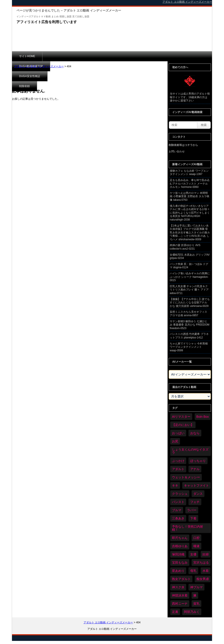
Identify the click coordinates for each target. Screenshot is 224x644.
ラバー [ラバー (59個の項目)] (192, 510)
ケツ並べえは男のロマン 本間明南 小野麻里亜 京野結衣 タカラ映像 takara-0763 (190, 196)
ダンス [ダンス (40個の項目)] (198, 494)
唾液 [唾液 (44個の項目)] (196, 546)
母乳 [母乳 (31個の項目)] (193, 571)
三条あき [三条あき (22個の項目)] (178, 518)
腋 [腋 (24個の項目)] (195, 595)
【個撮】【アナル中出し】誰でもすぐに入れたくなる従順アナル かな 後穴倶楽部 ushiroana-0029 (190, 303)
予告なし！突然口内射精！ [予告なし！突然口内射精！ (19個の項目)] (188, 528)
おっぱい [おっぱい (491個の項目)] (178, 433)
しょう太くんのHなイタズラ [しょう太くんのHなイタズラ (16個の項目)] (190, 451)
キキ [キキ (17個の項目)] (175, 485)
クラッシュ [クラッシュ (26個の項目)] (180, 494)
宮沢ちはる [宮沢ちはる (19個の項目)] (201, 563)
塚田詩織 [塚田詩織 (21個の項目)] (178, 554)
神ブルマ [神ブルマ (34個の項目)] (196, 587)
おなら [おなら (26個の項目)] (195, 433)
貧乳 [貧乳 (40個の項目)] (196, 604)
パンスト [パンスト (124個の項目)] (178, 502)
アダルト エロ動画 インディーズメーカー (39, 66)
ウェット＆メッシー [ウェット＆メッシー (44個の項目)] (186, 477)
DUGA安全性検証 (98, 56)
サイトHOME (27, 56)
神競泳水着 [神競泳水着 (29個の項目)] (180, 595)
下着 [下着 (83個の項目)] (193, 518)
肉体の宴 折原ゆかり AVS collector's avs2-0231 (185, 247)
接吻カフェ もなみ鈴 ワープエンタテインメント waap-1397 (189, 173)
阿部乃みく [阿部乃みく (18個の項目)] (192, 612)
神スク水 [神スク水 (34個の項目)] (178, 587)
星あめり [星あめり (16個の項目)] (178, 571)
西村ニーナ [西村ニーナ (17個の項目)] (180, 604)
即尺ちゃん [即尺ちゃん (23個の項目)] (180, 538)
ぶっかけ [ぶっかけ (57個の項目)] (178, 461)
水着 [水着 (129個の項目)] (206, 571)
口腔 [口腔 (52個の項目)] (196, 538)
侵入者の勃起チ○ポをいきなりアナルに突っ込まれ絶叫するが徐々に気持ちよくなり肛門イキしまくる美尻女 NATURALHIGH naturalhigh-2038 (190, 213)
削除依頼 (129, 56)
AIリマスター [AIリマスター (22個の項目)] (181, 417)
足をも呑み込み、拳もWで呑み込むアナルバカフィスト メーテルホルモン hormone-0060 (190, 184)
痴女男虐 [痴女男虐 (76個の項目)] (203, 579)
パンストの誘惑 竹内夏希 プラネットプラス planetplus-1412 (189, 336)
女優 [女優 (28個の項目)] (193, 554)
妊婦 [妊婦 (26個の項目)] (206, 554)
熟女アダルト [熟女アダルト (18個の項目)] (181, 579)
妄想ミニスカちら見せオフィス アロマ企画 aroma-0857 (188, 314)
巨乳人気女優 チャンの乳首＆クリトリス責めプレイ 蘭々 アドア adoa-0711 (189, 290)
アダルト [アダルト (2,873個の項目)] (178, 469)
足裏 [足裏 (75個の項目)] (175, 612)
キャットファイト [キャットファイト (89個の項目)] (196, 485)
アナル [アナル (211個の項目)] (195, 469)
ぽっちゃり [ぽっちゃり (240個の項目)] (198, 461)
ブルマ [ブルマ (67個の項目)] (177, 510)
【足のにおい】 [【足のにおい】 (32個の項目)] (183, 425)
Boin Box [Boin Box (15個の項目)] (203, 417)
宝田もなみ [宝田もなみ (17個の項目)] (180, 563)
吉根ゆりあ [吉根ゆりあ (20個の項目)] (180, 546)
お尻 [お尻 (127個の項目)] (175, 441)
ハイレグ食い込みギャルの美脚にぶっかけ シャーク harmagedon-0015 (190, 277)
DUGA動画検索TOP (61, 56)
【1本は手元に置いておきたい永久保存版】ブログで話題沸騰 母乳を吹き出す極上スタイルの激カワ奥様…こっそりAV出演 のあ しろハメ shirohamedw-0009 (190, 233)
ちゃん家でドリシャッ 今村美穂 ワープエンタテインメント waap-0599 (189, 347)
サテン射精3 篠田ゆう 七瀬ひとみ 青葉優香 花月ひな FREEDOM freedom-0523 (190, 325)
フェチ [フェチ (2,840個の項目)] (195, 502)
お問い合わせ (177, 151)
